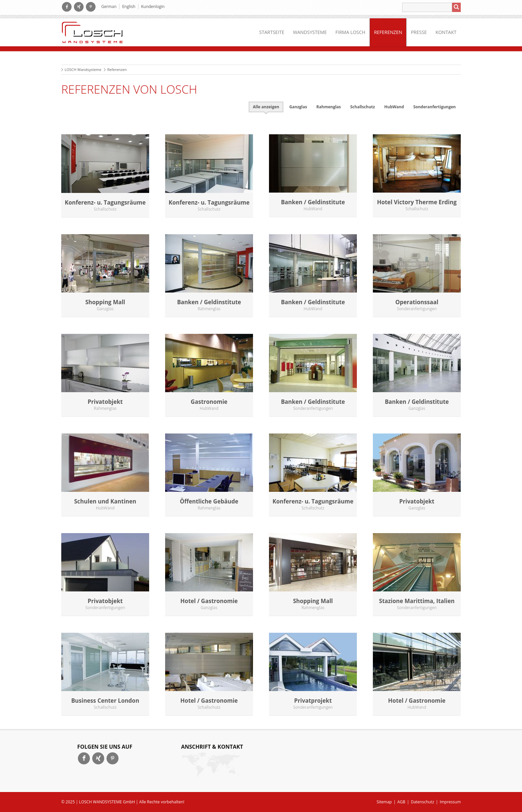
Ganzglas (298, 107)
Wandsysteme (310, 32)
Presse (419, 32)
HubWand (394, 107)
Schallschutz (363, 107)
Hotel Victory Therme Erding (417, 202)
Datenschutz (422, 802)
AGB (401, 802)
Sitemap (384, 802)
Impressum (450, 802)
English (129, 6)
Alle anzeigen (266, 107)
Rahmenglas (328, 107)
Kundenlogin (153, 6)
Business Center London (105, 701)
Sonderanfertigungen (434, 107)
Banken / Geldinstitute (313, 202)
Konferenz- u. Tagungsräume (105, 202)
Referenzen (388, 32)
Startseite (272, 32)
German (109, 6)
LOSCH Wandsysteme (83, 69)
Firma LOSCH (351, 32)
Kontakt (446, 32)
